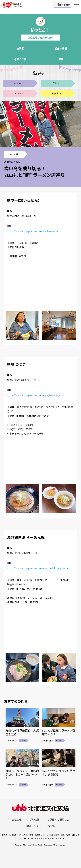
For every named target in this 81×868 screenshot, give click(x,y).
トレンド (19, 93)
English (51, 826)
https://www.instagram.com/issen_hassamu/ (32, 231)
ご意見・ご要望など (58, 819)
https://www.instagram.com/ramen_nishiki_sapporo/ (37, 568)
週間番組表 (62, 5)
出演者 (20, 48)
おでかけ (19, 83)
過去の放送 (61, 48)
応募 (61, 59)
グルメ (56, 83)
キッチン (56, 93)
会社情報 (17, 819)
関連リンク (33, 826)
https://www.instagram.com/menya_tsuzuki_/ (33, 395)
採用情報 (34, 819)
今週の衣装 (20, 59)
